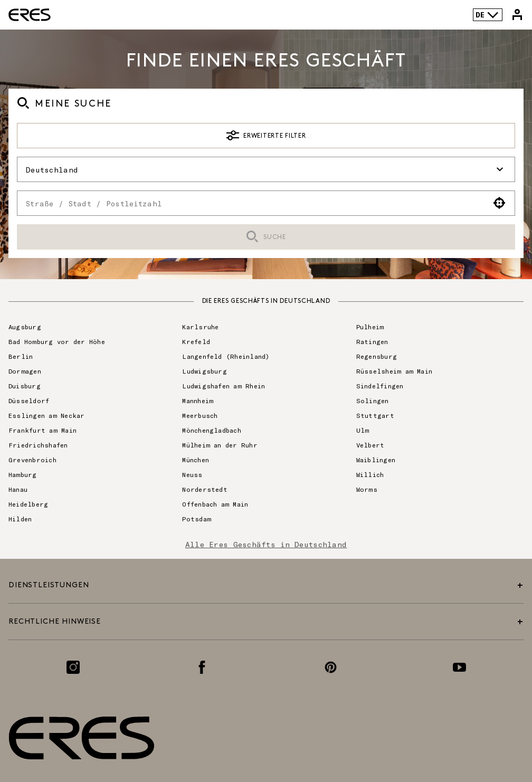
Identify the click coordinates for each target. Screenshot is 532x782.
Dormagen (25, 371)
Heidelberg (28, 504)
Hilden (20, 519)
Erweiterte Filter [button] (266, 136)
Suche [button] (266, 237)
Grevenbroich (32, 460)
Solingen (373, 400)
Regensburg (377, 356)
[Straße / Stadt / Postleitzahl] (251, 203)
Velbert (370, 445)
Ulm (363, 430)
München (196, 460)
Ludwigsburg (205, 371)
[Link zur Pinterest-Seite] (331, 667)
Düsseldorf (29, 400)
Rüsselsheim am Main (395, 371)
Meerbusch (200, 415)
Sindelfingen (380, 386)
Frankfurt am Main (42, 430)
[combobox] (251, 203)
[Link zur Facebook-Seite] (202, 667)
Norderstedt (205, 489)
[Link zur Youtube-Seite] (459, 667)
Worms (367, 489)
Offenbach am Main (215, 504)
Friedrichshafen (38, 445)
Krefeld (196, 341)
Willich (370, 474)
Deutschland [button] (266, 169)
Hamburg (23, 474)
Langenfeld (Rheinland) (226, 356)
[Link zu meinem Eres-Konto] (517, 15)
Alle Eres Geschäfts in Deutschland (266, 544)
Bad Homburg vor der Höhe (57, 341)
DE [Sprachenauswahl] (487, 15)
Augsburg (25, 327)
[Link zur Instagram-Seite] (73, 667)
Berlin (21, 356)
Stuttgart (375, 415)
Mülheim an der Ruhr (220, 445)
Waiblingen (376, 460)
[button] (500, 203)
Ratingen (372, 341)
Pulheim (370, 327)
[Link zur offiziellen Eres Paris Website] (30, 15)
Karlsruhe (200, 327)
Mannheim (198, 400)
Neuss (192, 474)
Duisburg (25, 386)
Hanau (18, 489)
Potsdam (197, 519)
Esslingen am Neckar (47, 415)
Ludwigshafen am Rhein (224, 386)
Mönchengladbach (212, 430)
